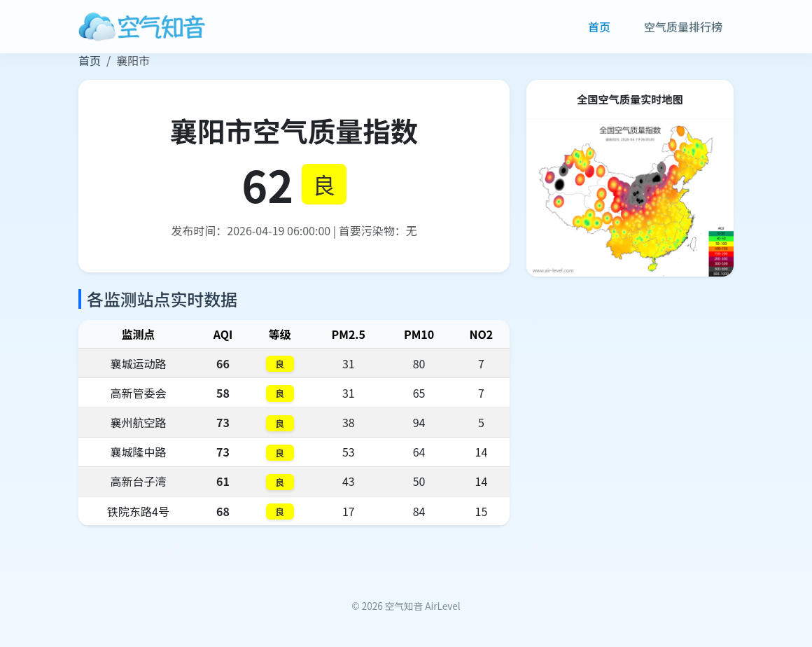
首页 (599, 27)
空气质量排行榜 (683, 27)
